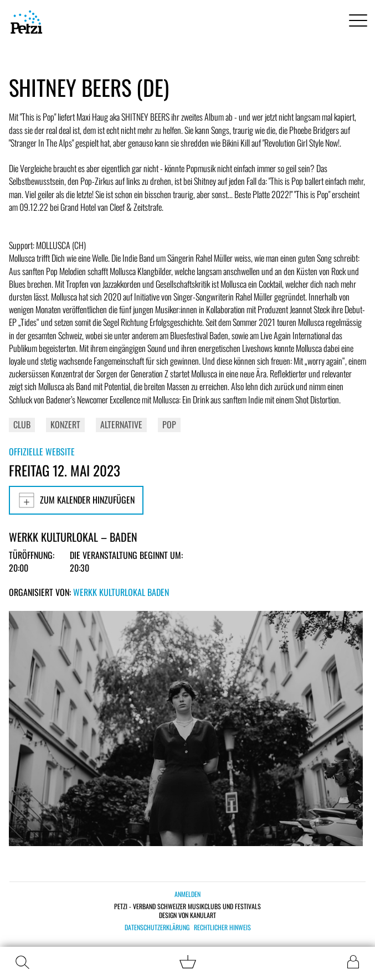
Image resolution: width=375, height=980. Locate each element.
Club (22, 424)
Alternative (121, 424)
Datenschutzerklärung (157, 927)
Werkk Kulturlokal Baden (121, 592)
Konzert (65, 424)
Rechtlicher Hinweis (222, 927)
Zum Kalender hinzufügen (76, 500)
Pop (169, 424)
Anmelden (187, 894)
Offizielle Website (42, 452)
